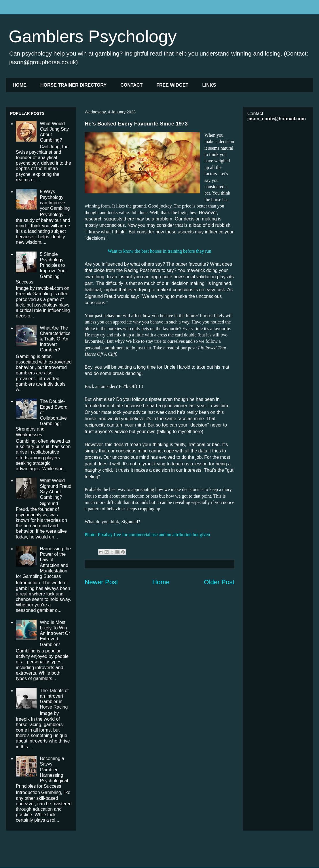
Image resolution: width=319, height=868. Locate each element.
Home (161, 582)
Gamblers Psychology (93, 36)
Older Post (219, 582)
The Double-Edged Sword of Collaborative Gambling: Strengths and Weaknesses (42, 418)
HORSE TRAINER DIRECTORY (73, 85)
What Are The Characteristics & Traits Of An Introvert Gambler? (55, 339)
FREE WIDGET (172, 85)
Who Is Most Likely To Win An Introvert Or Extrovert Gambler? (55, 633)
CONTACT (131, 85)
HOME (20, 85)
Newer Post (101, 582)
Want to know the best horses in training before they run (159, 251)
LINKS (209, 85)
